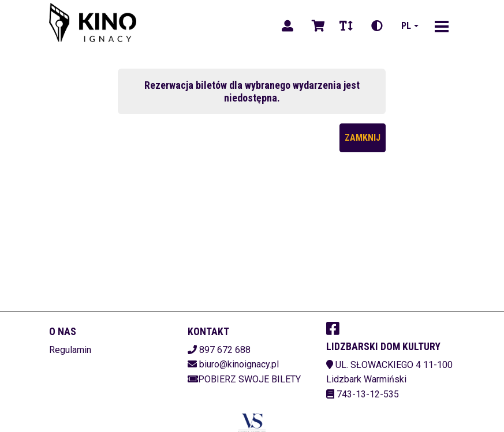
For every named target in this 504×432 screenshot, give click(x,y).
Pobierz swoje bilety (244, 379)
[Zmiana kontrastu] (377, 26)
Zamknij (363, 138)
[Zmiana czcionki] (346, 26)
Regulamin (70, 350)
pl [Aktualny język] (406, 26)
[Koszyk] (316, 26)
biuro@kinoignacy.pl (239, 364)
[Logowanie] (288, 26)
